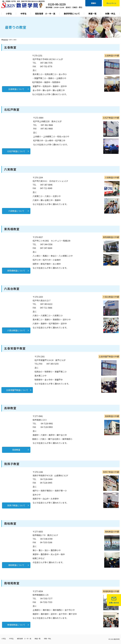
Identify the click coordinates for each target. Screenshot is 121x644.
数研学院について (72, 14)
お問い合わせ (114, 603)
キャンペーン (111, 3)
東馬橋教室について (16, 271)
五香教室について (16, 89)
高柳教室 (16, 450)
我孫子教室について (16, 505)
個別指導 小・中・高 (45, 14)
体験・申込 (110, 14)
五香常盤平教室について (17, 390)
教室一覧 (93, 14)
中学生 (23, 14)
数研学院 (117, 639)
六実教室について (16, 211)
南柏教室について (16, 565)
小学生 (9, 14)
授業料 (94, 3)
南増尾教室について (16, 625)
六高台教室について (16, 330)
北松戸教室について (16, 151)
